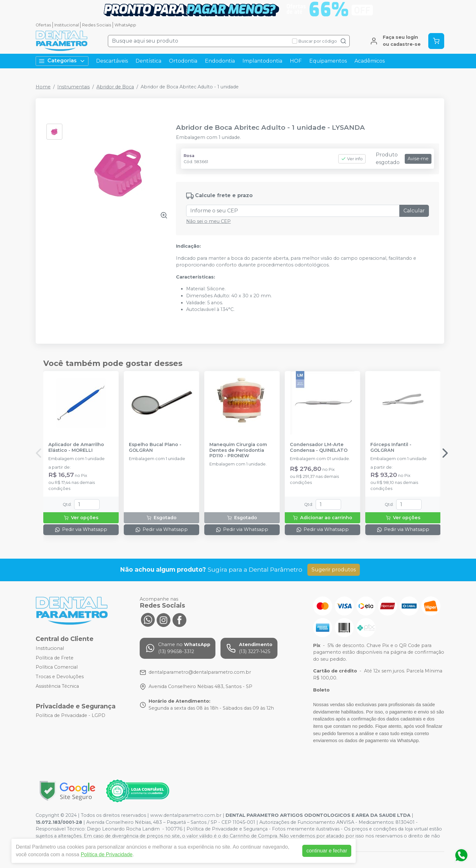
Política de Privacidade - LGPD (70, 716)
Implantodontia (262, 61)
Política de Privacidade (107, 854)
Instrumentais (73, 87)
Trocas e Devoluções (60, 677)
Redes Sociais (97, 25)
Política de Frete (55, 658)
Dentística (148, 61)
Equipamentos (328, 61)
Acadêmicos (370, 61)
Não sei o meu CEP (208, 221)
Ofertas (43, 25)
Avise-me (418, 159)
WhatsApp (125, 25)
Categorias (62, 61)
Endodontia (220, 61)
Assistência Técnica (57, 686)
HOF (296, 61)
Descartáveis (112, 61)
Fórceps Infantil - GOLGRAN (391, 447)
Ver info (352, 159)
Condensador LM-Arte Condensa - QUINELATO (319, 447)
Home (43, 87)
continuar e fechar (327, 851)
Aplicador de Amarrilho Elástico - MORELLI (76, 447)
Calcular (414, 211)
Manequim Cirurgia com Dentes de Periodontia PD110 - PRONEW (238, 450)
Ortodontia (183, 61)
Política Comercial (57, 667)
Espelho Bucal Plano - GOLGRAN (155, 447)
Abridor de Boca (115, 87)
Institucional (67, 25)
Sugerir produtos (334, 570)
